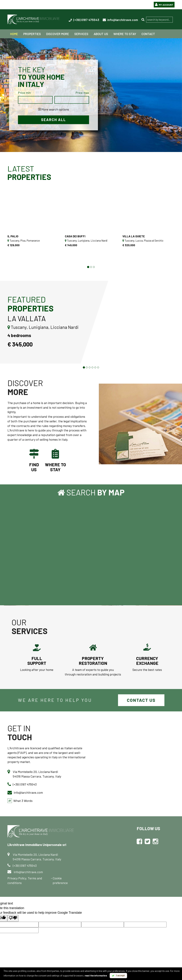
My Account (163, 5)
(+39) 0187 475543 (84, 20)
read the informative (96, 976)
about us (101, 34)
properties (32, 34)
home (14, 34)
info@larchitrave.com (120, 20)
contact (148, 34)
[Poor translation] (13, 919)
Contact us (141, 701)
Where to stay (125, 34)
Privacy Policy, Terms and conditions (25, 881)
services (81, 34)
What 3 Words (23, 801)
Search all (54, 120)
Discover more (58, 34)
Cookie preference (60, 881)
